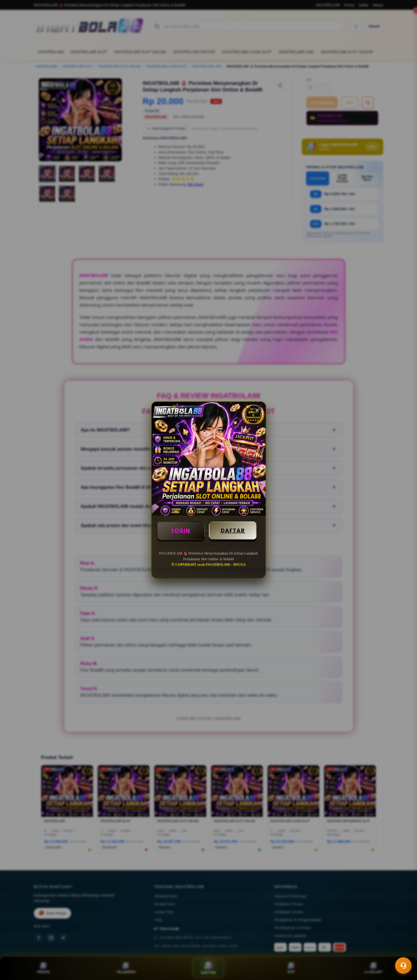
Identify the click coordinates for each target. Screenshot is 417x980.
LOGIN (181, 531)
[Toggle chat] (403, 966)
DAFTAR (233, 531)
